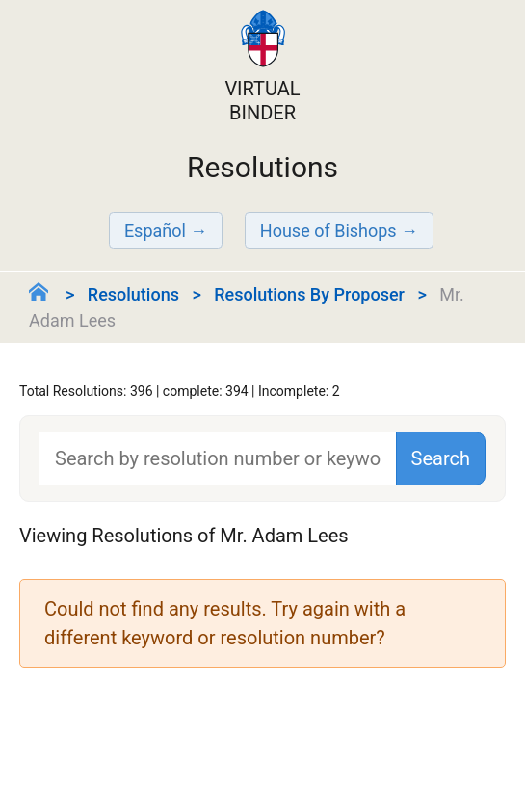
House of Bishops (328, 231)
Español (155, 231)
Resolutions (133, 294)
